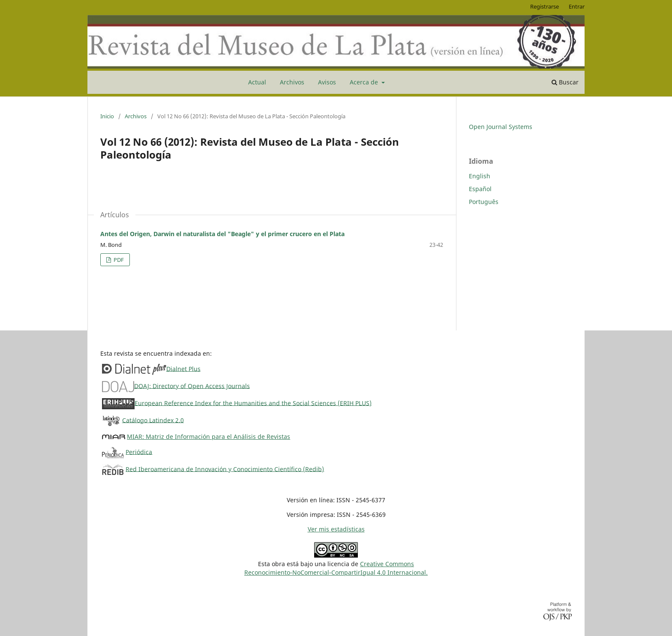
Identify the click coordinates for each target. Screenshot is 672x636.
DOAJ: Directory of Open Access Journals (192, 385)
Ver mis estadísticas (336, 529)
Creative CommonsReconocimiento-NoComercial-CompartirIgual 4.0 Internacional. (336, 568)
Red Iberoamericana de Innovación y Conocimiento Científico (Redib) (225, 469)
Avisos (327, 82)
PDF (118, 260)
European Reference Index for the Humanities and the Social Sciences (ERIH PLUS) (253, 403)
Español (480, 189)
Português (484, 202)
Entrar (577, 6)
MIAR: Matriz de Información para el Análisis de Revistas (208, 436)
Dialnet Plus (183, 368)
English (480, 176)
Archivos (292, 82)
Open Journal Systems (501, 127)
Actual (257, 82)
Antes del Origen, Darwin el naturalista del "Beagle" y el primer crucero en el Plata (222, 234)
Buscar (565, 82)
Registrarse (544, 6)
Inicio (107, 116)
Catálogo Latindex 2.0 (153, 420)
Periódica (139, 451)
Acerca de (365, 82)
